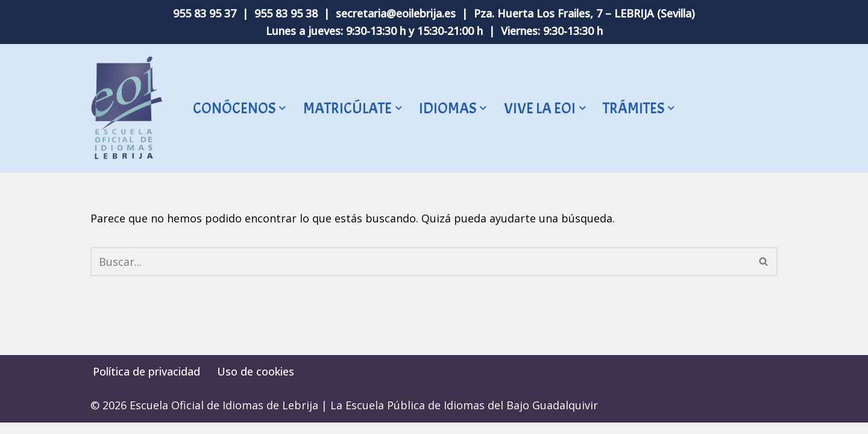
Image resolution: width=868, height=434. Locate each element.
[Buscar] (420, 262)
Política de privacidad (146, 383)
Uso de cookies (256, 383)
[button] (282, 109)
